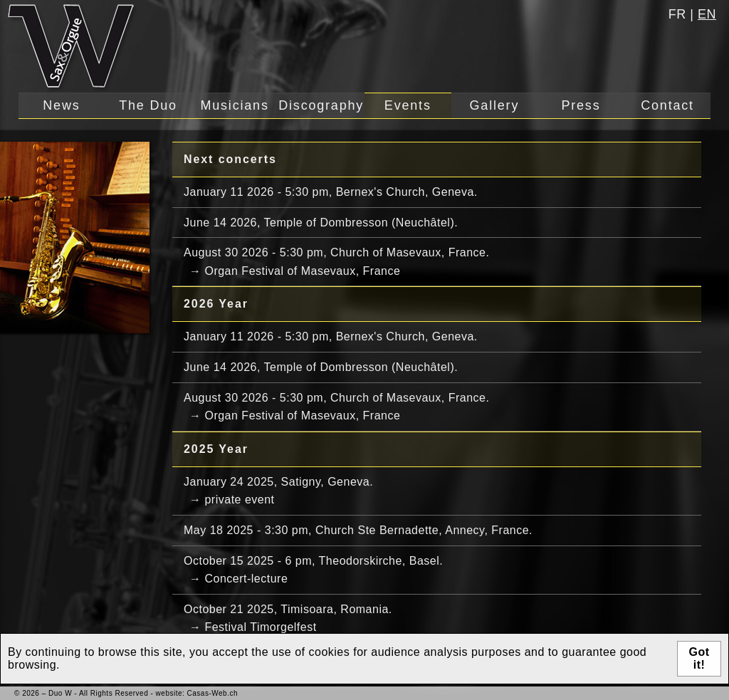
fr (677, 14)
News (61, 105)
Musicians (234, 105)
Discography (321, 105)
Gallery (495, 105)
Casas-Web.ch (213, 693)
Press (581, 105)
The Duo (148, 105)
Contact (667, 105)
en (707, 14)
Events (408, 105)
